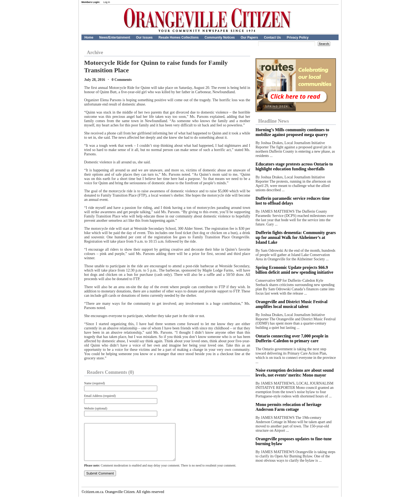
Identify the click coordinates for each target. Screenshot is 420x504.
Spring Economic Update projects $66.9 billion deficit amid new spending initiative (294, 270)
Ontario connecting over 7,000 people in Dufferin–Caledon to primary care (292, 338)
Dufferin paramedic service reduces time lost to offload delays (293, 201)
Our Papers (249, 37)
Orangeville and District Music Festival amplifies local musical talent (291, 304)
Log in (107, 2)
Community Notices (220, 37)
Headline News (274, 121)
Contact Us (272, 37)
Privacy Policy (298, 37)
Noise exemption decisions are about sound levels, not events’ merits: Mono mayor (295, 373)
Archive (95, 52)
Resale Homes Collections (179, 37)
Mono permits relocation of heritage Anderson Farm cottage (288, 407)
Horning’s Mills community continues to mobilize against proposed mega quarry (292, 132)
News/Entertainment (115, 37)
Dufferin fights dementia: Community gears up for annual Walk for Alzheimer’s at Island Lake (296, 237)
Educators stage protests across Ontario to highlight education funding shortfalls (294, 166)
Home (89, 37)
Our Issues (144, 37)
